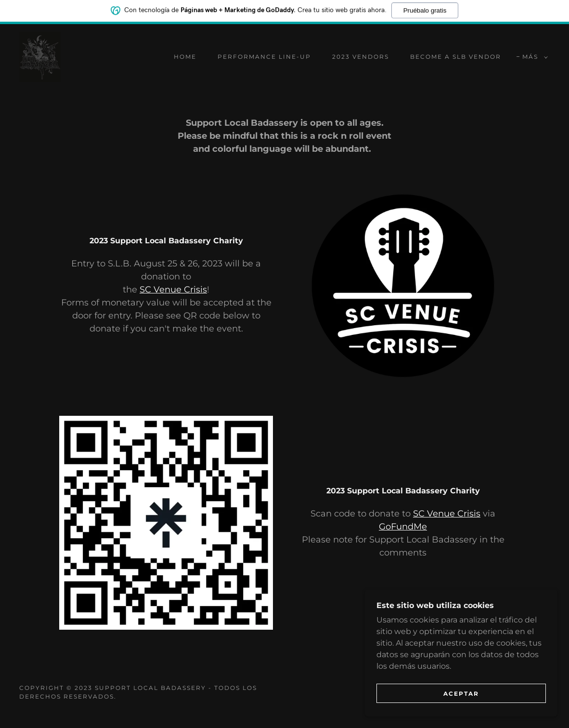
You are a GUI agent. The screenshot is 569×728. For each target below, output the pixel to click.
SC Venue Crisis (173, 290)
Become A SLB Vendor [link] (456, 57)
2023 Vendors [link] (361, 57)
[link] (40, 56)
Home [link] (185, 57)
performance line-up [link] (264, 57)
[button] (533, 57)
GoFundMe (403, 527)
